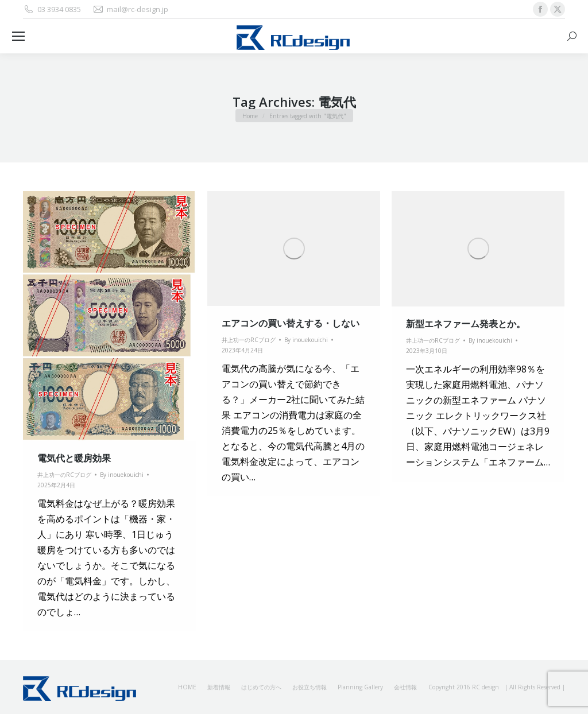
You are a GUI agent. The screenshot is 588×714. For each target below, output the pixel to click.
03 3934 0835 (52, 9)
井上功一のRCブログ (64, 475)
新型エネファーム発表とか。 (466, 324)
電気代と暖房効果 (74, 458)
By (122, 475)
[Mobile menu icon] (18, 36)
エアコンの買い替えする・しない (291, 323)
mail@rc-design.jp (130, 9)
